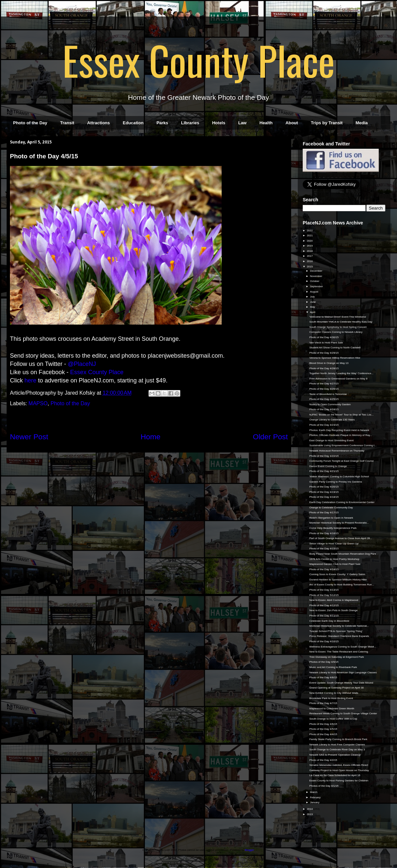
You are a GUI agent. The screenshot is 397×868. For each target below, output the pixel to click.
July (313, 297)
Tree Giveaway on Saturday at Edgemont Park (337, 657)
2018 (310, 251)
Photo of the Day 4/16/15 (324, 533)
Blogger (249, 850)
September (317, 286)
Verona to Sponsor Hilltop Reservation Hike (335, 358)
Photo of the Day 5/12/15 (324, 595)
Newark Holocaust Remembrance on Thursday (337, 451)
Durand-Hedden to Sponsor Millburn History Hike (338, 580)
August (314, 292)
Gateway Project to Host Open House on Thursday (339, 770)
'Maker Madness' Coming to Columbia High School (339, 476)
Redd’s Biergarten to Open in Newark (331, 518)
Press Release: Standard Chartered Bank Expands (339, 636)
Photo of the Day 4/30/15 (324, 337)
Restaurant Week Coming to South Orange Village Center (343, 713)
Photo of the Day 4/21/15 (324, 471)
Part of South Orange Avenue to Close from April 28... (341, 538)
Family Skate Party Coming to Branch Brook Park (338, 739)
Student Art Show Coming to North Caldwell (335, 348)
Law (242, 123)
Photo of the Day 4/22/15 (324, 456)
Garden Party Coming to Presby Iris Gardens (336, 482)
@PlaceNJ (82, 364)
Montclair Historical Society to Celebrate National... (339, 626)
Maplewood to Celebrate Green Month (332, 709)
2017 (310, 256)
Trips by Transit (327, 123)
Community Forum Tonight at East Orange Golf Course (342, 461)
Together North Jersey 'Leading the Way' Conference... (341, 373)
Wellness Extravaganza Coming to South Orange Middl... (343, 647)
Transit (67, 123)
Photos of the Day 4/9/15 (324, 662)
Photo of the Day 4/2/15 (323, 760)
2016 (310, 261)
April (313, 312)
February (316, 797)
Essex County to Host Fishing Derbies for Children (339, 781)
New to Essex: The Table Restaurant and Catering (339, 652)
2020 (310, 241)
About (292, 123)
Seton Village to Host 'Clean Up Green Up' (334, 544)
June (313, 302)
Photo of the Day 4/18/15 (324, 497)
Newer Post (29, 437)
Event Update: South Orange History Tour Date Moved (341, 683)
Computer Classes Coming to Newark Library (336, 332)
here (30, 380)
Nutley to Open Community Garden (330, 404)
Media (362, 123)
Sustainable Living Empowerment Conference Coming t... (343, 445)
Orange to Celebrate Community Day (331, 508)
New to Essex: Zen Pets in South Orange (333, 610)
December (316, 271)
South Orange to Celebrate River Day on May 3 (337, 750)
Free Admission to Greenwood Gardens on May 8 (338, 379)
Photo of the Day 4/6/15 (323, 724)
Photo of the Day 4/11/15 (324, 616)
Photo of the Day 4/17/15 (324, 513)
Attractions (98, 123)
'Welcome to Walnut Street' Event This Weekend (338, 317)
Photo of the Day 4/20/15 (324, 487)
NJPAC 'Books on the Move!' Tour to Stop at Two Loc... (341, 415)
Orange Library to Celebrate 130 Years (332, 420)
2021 (310, 236)
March (314, 792)
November (316, 276)
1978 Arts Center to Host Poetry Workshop (334, 559)
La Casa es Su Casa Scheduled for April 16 (335, 775)
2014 (310, 809)
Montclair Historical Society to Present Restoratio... (339, 523)
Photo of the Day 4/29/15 (324, 353)
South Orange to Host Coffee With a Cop (333, 719)
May (313, 307)
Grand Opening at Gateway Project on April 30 (337, 688)
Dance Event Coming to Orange (328, 466)
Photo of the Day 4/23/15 (324, 425)
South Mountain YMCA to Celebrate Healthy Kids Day (341, 322)
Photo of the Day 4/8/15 (323, 677)
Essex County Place (198, 60)
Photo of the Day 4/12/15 (324, 605)
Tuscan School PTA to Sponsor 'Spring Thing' (336, 631)
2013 (310, 814)
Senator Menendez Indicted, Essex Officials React (339, 765)
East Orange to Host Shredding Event (331, 440)
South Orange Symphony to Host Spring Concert (338, 327)
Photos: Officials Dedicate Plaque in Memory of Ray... (341, 435)
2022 (310, 231)
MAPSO (38, 403)
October (315, 281)
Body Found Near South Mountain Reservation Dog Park (343, 554)
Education (133, 123)
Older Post (270, 437)
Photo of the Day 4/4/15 (323, 734)
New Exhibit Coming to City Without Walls (334, 693)
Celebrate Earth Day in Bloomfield (329, 621)
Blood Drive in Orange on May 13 (329, 363)
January (315, 802)
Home (151, 437)
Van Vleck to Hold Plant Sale (326, 343)
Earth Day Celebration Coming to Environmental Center (342, 502)
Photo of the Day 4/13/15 (324, 590)
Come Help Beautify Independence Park (333, 528)
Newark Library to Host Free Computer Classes (337, 745)
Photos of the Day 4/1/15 (324, 786)
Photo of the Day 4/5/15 (323, 729)
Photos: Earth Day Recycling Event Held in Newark (339, 430)
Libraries (190, 123)
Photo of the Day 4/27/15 (324, 384)
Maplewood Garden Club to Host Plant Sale (335, 564)
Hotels (219, 123)
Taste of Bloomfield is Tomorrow (328, 394)
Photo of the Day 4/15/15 (324, 549)
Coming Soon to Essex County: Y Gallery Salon (337, 574)
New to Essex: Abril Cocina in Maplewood (334, 600)
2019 (310, 246)
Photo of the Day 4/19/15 (324, 492)
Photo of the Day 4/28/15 (324, 368)
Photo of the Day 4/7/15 (323, 703)
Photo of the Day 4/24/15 (324, 409)
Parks (162, 123)
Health (266, 123)
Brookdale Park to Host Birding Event (331, 698)
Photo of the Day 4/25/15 (324, 399)
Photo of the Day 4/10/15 (324, 641)
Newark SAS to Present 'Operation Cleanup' (335, 755)
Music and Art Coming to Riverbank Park (333, 667)
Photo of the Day (30, 123)
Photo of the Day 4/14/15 (324, 569)
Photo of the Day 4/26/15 (324, 389)
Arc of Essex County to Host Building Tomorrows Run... (342, 585)
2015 (310, 267)
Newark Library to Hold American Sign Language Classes (343, 672)
